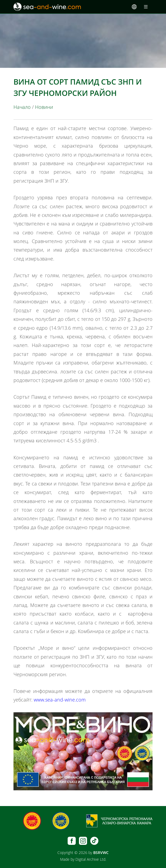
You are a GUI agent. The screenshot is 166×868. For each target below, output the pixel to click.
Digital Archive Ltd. (91, 859)
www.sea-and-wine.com (60, 700)
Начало (22, 107)
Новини (44, 107)
